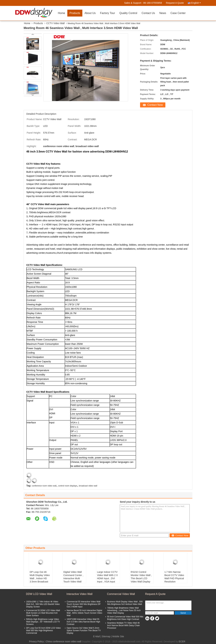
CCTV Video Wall (56, 23)
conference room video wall (44, 486)
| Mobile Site (118, 636)
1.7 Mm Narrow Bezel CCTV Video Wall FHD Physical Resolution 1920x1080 (174, 578)
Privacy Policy (36, 641)
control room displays (68, 486)
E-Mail (97, 636)
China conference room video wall (64, 641)
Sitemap (106, 636)
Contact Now (155, 105)
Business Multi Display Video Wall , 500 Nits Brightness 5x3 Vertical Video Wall (125, 603)
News (163, 13)
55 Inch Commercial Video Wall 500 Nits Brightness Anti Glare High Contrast (125, 618)
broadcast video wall (88, 486)
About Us (90, 13)
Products (75, 13)
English (196, 3)
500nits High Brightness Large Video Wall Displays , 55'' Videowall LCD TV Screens (43, 622)
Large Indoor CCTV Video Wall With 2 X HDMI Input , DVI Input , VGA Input (107, 577)
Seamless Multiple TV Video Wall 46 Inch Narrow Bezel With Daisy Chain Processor (123, 625)
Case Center (178, 13)
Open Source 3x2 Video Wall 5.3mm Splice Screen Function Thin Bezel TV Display (84, 631)
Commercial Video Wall (121, 594)
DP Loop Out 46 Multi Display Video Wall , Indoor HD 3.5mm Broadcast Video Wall (40, 578)
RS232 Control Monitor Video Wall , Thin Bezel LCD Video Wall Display (141, 577)
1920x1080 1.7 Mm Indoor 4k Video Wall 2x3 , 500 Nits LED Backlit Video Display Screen (43, 604)
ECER (182, 641)
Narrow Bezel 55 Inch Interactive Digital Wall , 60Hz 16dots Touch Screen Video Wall (84, 613)
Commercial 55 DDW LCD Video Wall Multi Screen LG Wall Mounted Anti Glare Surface (43, 613)
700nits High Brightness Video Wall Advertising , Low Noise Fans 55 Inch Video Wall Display (124, 610)
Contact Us (148, 13)
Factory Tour (108, 13)
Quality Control (128, 13)
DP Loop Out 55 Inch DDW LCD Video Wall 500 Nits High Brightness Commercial (43, 631)
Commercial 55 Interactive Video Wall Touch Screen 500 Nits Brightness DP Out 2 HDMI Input (84, 604)
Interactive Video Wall (79, 594)
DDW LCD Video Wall (39, 594)
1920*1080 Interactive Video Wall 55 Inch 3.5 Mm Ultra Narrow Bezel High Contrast (83, 622)
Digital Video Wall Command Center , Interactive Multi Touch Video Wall (73, 577)
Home (62, 13)
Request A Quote (175, 3)
